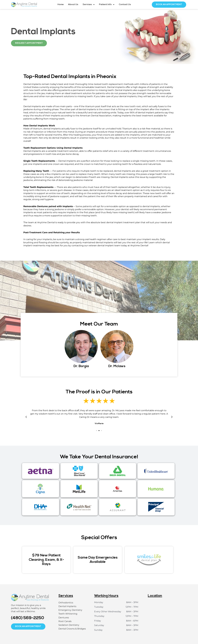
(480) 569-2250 (28, 618)
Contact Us (125, 5)
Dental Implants (67, 606)
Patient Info (107, 5)
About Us (73, 5)
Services (89, 5)
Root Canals (65, 621)
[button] (26, 417)
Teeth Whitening (68, 614)
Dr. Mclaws (117, 366)
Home (61, 5)
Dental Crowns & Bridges (72, 629)
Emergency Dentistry (70, 610)
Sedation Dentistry (69, 625)
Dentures (64, 618)
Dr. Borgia (81, 366)
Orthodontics (66, 603)
